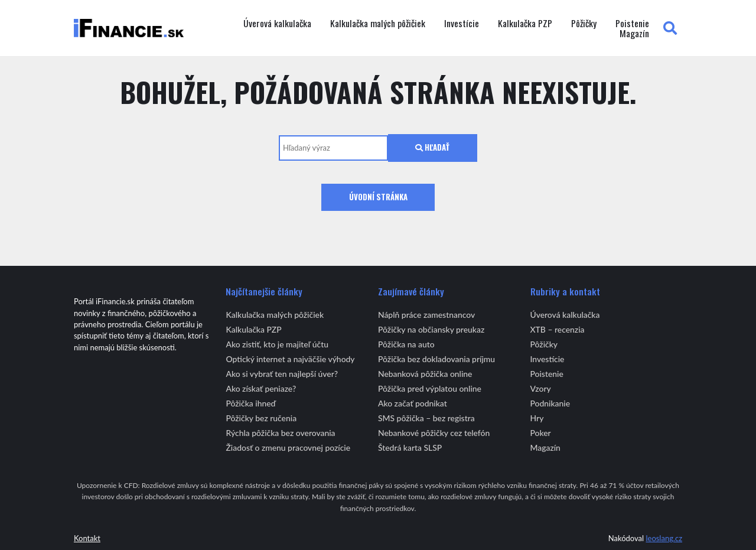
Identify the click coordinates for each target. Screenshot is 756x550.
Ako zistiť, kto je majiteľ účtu (277, 344)
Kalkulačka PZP (525, 24)
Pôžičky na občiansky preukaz (431, 329)
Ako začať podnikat (413, 403)
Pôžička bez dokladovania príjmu (436, 359)
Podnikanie (550, 403)
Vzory (541, 388)
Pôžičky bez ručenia (261, 418)
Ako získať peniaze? (261, 388)
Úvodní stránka (378, 197)
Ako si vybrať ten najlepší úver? (282, 374)
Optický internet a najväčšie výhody (290, 359)
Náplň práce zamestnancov (426, 315)
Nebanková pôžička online (425, 374)
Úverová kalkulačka (277, 24)
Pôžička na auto (406, 344)
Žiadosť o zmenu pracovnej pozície (288, 448)
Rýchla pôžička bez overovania (280, 433)
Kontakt (87, 538)
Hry (537, 418)
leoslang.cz (664, 538)
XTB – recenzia (558, 329)
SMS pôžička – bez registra (426, 418)
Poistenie (632, 24)
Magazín (634, 34)
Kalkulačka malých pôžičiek (378, 24)
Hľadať (432, 147)
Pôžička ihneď (250, 403)
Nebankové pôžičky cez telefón (434, 433)
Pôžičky (584, 24)
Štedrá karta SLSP (410, 448)
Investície (462, 24)
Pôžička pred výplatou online (430, 388)
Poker (541, 433)
